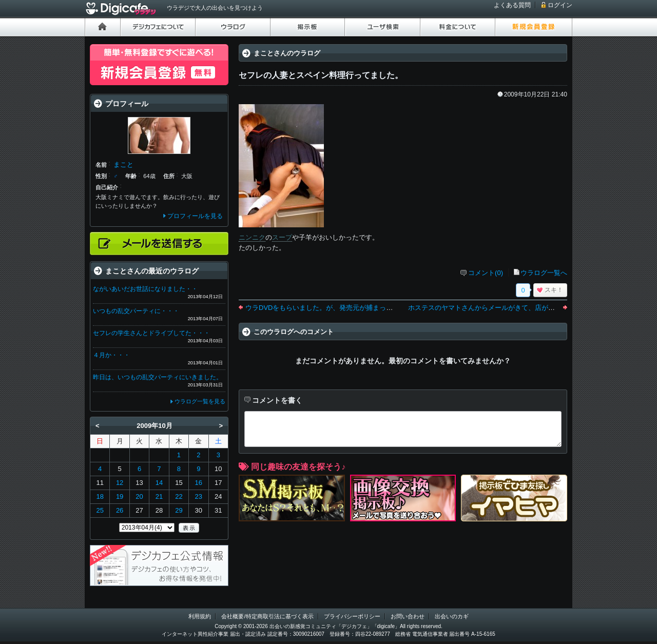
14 (159, 483)
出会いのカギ (452, 616)
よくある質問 (512, 5)
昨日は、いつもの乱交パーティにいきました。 (158, 377)
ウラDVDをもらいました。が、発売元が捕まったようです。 (336, 308)
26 (120, 510)
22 (179, 496)
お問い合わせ (408, 616)
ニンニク (252, 237)
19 (120, 496)
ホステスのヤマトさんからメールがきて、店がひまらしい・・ (501, 308)
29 (179, 510)
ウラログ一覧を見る (200, 401)
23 (199, 496)
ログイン (560, 5)
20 (139, 496)
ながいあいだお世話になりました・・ (145, 289)
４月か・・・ (111, 355)
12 (120, 483)
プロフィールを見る (195, 216)
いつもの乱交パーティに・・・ (136, 311)
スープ (282, 237)
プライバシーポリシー (352, 616)
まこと (123, 164)
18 (100, 496)
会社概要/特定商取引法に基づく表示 (267, 616)
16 (199, 483)
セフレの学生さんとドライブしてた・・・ (151, 333)
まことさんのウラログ (287, 53)
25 (100, 510)
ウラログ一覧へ (544, 273)
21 (159, 496)
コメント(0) (486, 273)
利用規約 (200, 616)
